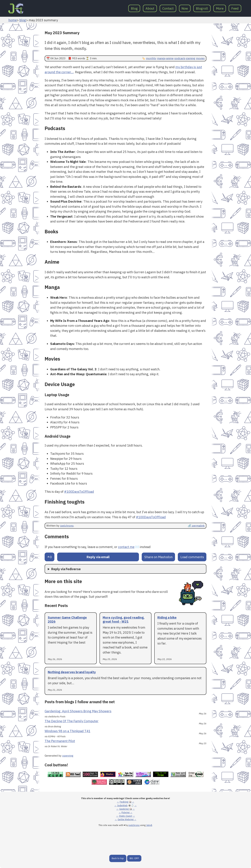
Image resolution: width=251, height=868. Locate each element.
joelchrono (67, 526)
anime (170, 58)
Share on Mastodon (158, 557)
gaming (191, 58)
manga (161, 58)
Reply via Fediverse (66, 569)
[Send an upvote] (50, 557)
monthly (151, 58)
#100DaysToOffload (79, 492)
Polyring (125, 812)
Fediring (124, 802)
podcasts (180, 58)
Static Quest (126, 816)
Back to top (118, 858)
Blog (134, 8)
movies (200, 58)
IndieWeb (122, 805)
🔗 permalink (196, 526)
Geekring (124, 809)
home (13, 20)
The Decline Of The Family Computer (72, 721)
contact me (126, 547)
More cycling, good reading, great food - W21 (124, 619)
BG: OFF (134, 858)
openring (68, 756)
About (150, 8)
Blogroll (202, 8)
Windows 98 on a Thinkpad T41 (67, 731)
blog (23, 20)
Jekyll (149, 825)
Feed (235, 8)
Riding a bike (167, 617)
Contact (168, 8)
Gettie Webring (126, 819)
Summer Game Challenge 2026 (67, 619)
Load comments (192, 557)
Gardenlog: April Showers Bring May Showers (78, 711)
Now (185, 8)
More (220, 8)
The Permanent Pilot (60, 741)
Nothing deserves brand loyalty (72, 672)
